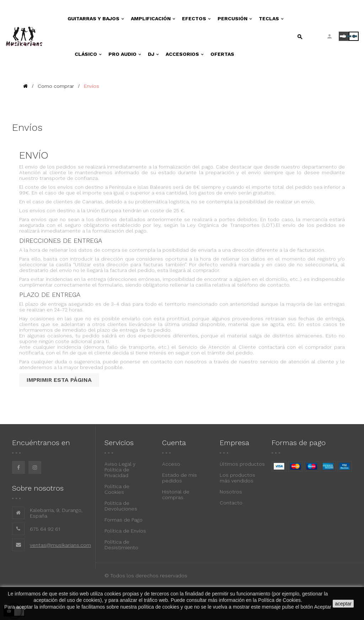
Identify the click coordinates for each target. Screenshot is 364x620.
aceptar (343, 604)
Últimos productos (242, 464)
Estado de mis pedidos (180, 478)
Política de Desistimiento (121, 545)
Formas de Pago (124, 520)
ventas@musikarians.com (60, 545)
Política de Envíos (125, 531)
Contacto (231, 503)
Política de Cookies (117, 489)
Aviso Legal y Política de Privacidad (120, 470)
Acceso (171, 464)
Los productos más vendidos (237, 478)
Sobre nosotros (38, 488)
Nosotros (231, 492)
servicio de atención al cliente (297, 362)
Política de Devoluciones (121, 506)
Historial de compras (176, 495)
